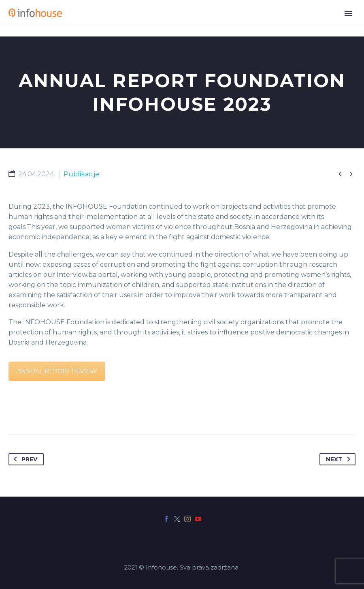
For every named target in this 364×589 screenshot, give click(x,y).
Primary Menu (348, 13)
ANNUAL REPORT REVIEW (57, 371)
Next (340, 459)
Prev (24, 459)
